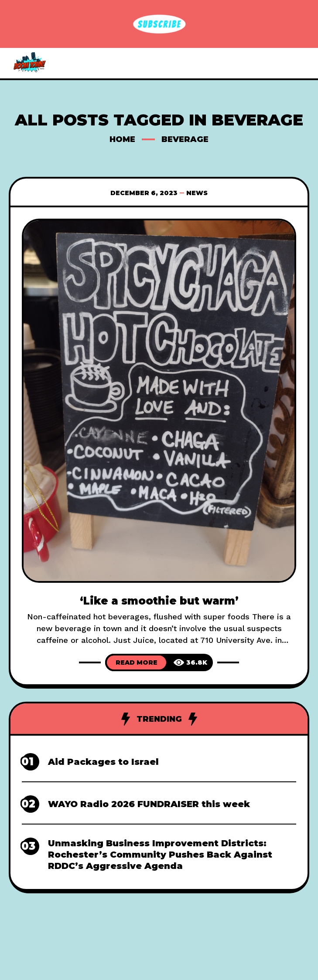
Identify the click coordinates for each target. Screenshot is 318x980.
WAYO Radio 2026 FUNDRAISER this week (149, 804)
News (197, 193)
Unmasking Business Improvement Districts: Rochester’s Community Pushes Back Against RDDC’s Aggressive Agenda (160, 855)
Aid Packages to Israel (103, 762)
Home (122, 139)
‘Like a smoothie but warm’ (159, 601)
